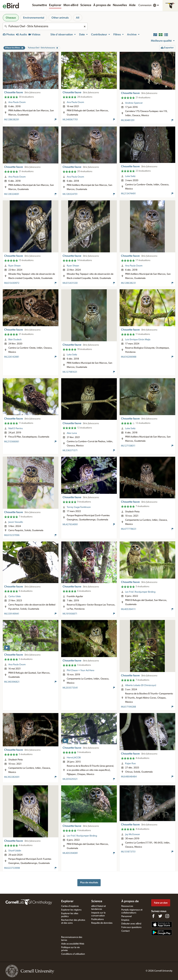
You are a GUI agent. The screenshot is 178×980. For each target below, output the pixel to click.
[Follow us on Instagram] (167, 916)
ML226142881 (12, 357)
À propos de (102, 5)
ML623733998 (12, 868)
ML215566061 (12, 442)
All (78, 18)
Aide (132, 5)
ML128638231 (128, 283)
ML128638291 (12, 120)
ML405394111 (128, 609)
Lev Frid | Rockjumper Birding (140, 592)
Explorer (55, 5)
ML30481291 (128, 120)
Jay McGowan (133, 834)
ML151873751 (128, 852)
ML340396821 (12, 682)
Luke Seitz (130, 176)
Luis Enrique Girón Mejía (138, 340)
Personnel (126, 916)
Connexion (145, 5)
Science (86, 5)
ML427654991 (70, 524)
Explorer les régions (71, 910)
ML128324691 (12, 194)
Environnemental (34, 18)
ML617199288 (128, 707)
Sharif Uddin (15, 851)
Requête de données (102, 923)
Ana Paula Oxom (17, 102)
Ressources (127, 906)
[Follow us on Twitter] (160, 916)
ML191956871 (70, 614)
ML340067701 (70, 120)
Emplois (125, 920)
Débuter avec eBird (131, 924)
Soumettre (40, 5)
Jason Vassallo (16, 522)
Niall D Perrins (16, 428)
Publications (98, 919)
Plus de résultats (89, 883)
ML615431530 (70, 283)
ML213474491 (128, 194)
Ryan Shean (15, 266)
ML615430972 (12, 283)
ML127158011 (128, 446)
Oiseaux (11, 18)
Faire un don (161, 903)
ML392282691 (12, 777)
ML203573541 (70, 688)
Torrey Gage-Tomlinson (79, 507)
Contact (125, 931)
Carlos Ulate (15, 596)
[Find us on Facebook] (153, 916)
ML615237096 (12, 535)
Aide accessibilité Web (73, 944)
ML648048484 (129, 777)
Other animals (60, 18)
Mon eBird (71, 5)
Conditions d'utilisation (73, 954)
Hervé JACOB (74, 758)
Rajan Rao (130, 764)
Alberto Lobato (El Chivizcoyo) (141, 685)
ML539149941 (12, 614)
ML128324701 (70, 194)
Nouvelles (120, 5)
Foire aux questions (131, 927)
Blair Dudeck (15, 340)
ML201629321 (70, 779)
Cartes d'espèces (70, 906)
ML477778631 (129, 529)
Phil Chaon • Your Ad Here (80, 670)
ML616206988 (129, 357)
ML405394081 (70, 853)
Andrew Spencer (134, 103)
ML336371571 (70, 450)
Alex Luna (72, 433)
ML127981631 (70, 372)
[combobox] (45, 26)
